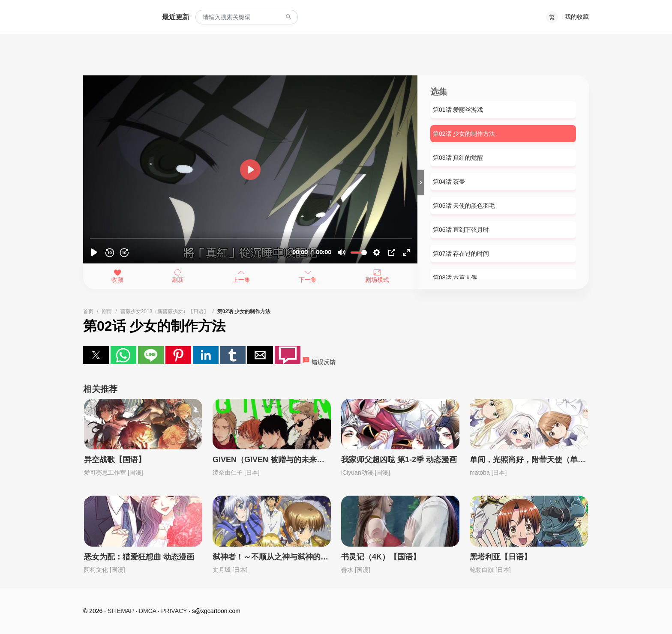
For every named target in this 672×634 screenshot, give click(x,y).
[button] (96, 355)
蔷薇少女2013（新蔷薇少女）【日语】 (165, 311)
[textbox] (247, 17)
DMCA (147, 611)
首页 (88, 311)
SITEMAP (121, 611)
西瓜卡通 (114, 17)
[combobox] (247, 17)
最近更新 (176, 17)
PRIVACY (174, 611)
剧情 (107, 311)
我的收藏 (577, 17)
